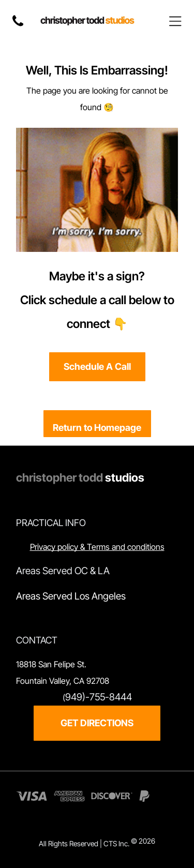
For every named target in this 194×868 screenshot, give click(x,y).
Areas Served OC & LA (63, 571)
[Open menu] (175, 21)
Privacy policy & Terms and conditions (97, 547)
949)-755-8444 (99, 697)
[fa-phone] (18, 26)
